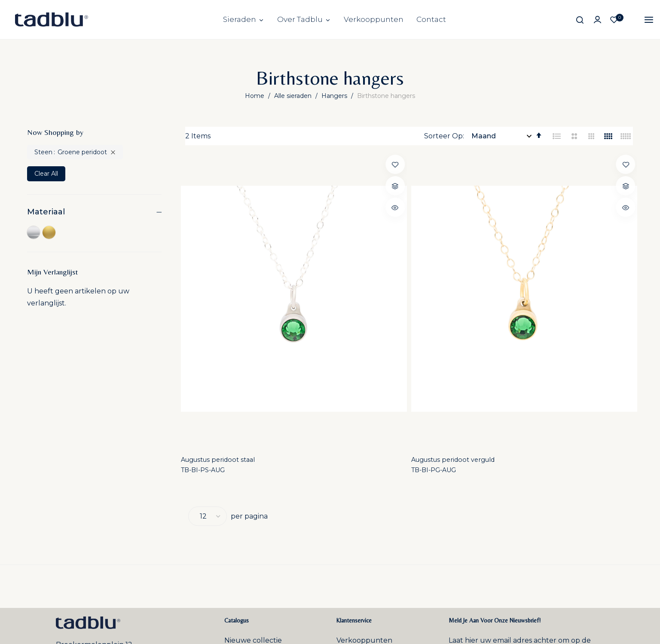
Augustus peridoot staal (227, 298)
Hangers (335, 96)
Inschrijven (566, 517)
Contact (431, 19)
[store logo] (52, 20)
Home (255, 96)
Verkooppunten (374, 19)
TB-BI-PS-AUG (210, 309)
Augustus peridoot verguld (348, 298)
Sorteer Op (443, 136)
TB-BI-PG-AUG (326, 309)
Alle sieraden (294, 96)
